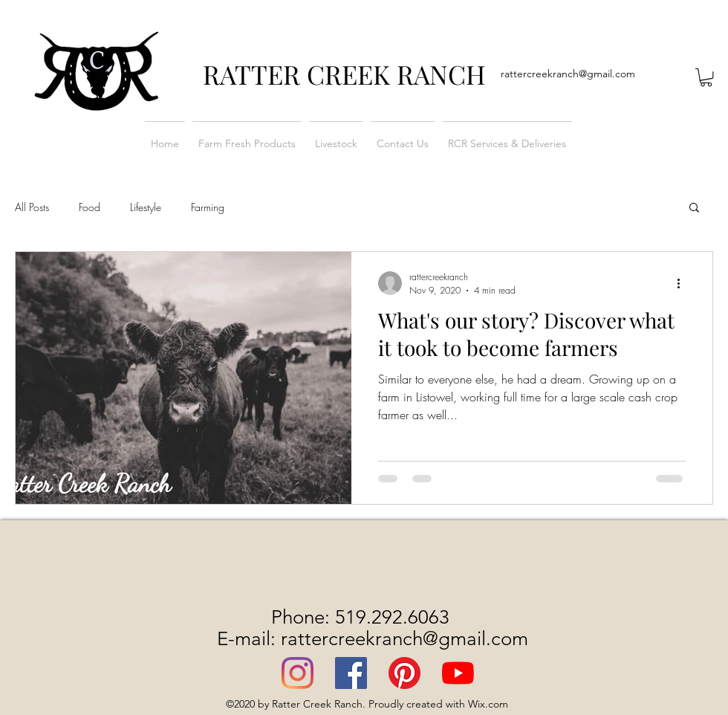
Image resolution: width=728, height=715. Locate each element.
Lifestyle (146, 207)
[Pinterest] (404, 673)
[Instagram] (298, 673)
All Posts (32, 207)
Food (90, 207)
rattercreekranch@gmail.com (568, 74)
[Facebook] (351, 673)
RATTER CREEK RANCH (344, 74)
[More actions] (683, 283)
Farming (208, 207)
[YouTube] (458, 673)
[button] (706, 77)
